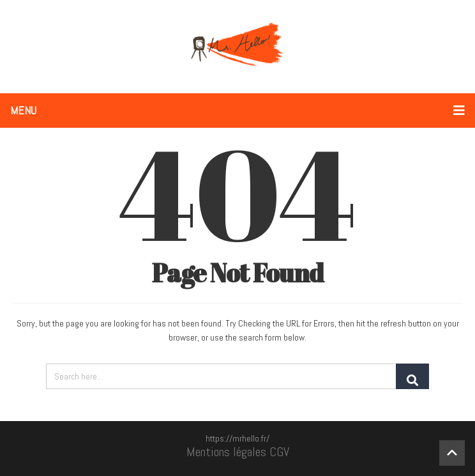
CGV (279, 452)
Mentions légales (226, 452)
